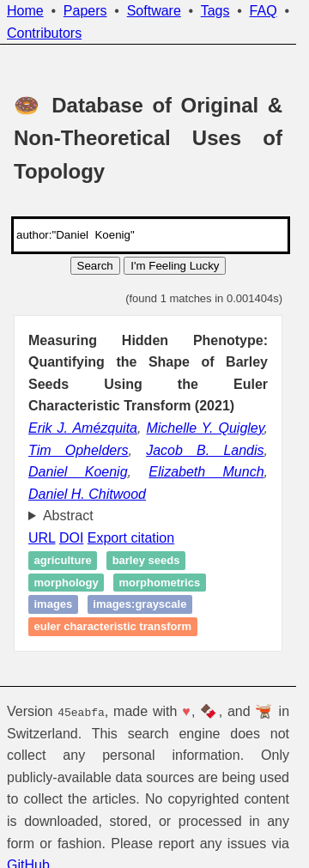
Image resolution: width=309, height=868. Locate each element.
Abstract (68, 516)
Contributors (44, 33)
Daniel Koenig (78, 472)
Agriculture (63, 560)
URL (42, 538)
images (54, 605)
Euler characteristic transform (113, 626)
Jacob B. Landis (205, 450)
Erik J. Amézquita (83, 428)
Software (154, 11)
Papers (85, 11)
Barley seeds (146, 560)
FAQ (264, 11)
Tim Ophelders (79, 450)
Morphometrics (160, 583)
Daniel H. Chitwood (87, 494)
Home (25, 11)
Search (95, 266)
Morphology (67, 583)
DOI (71, 538)
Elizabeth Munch (206, 472)
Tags (215, 11)
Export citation (131, 538)
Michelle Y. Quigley (205, 428)
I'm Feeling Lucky (175, 266)
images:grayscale (139, 605)
